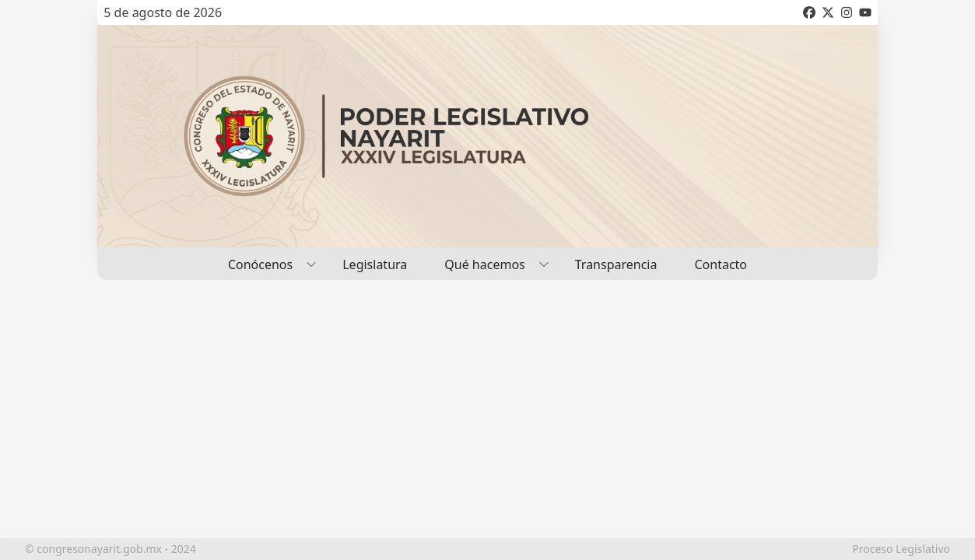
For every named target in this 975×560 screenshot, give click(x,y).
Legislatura (375, 264)
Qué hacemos (491, 263)
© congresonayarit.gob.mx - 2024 (110, 549)
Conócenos (267, 263)
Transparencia (616, 264)
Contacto (721, 264)
